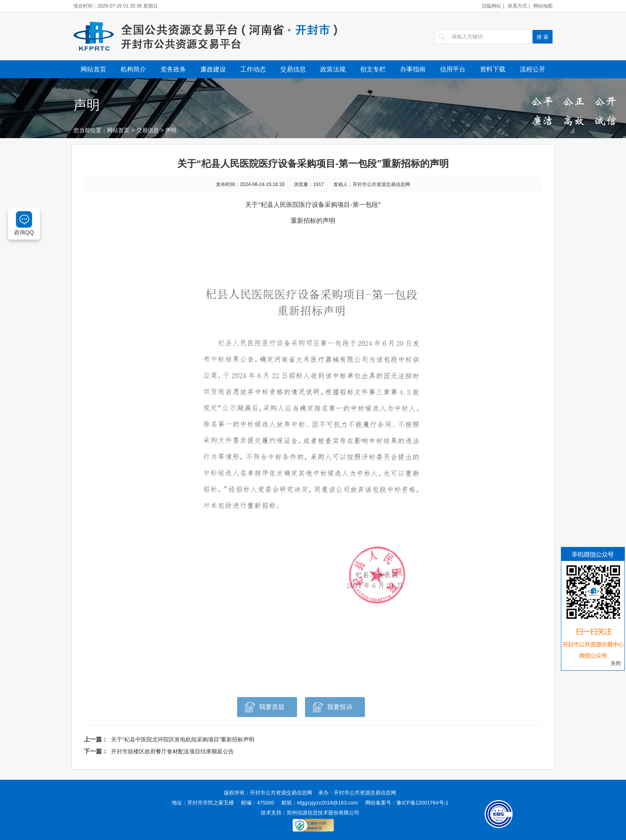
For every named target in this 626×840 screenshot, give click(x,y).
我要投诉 (333, 709)
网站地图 (543, 6)
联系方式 (517, 6)
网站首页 (93, 69)
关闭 (616, 663)
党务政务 (173, 69)
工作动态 (253, 69)
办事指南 (413, 69)
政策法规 (333, 69)
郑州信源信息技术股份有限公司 (323, 813)
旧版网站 (491, 6)
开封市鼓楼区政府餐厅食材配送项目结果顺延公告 (172, 751)
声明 (171, 130)
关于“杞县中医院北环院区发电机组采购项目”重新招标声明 (183, 739)
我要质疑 (265, 709)
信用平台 (453, 69)
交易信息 (293, 69)
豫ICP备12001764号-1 (422, 803)
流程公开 (533, 69)
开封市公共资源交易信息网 (281, 793)
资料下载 (493, 69)
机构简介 (133, 69)
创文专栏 (373, 69)
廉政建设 (213, 69)
